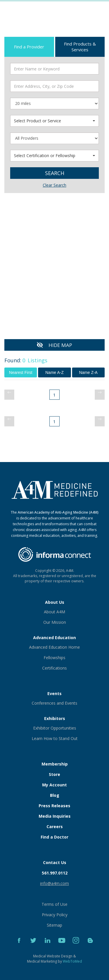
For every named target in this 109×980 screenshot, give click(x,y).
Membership (55, 764)
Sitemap (54, 925)
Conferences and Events (54, 703)
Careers (55, 827)
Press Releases (54, 806)
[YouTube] (62, 947)
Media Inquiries (55, 816)
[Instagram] (77, 947)
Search (55, 173)
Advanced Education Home (54, 647)
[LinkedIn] (48, 947)
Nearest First (21, 372)
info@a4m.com (54, 883)
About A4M (54, 612)
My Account (54, 785)
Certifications (54, 668)
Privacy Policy (55, 915)
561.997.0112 (55, 873)
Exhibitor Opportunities (55, 728)
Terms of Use (54, 904)
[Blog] (90, 947)
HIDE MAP (60, 345)
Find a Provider (29, 47)
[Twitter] (34, 947)
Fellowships (54, 658)
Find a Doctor (54, 837)
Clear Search (54, 185)
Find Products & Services (80, 47)
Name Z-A (88, 372)
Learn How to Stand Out (55, 738)
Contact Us (55, 862)
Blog (55, 795)
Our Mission (55, 622)
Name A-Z (54, 372)
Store (54, 774)
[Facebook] (20, 947)
